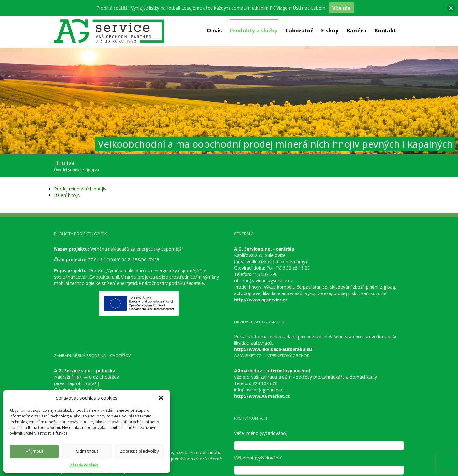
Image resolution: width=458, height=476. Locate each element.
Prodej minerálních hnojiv (80, 189)
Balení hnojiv (67, 195)
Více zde (341, 8)
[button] (161, 398)
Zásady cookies (84, 465)
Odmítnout (87, 451)
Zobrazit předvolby (139, 451)
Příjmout (34, 451)
